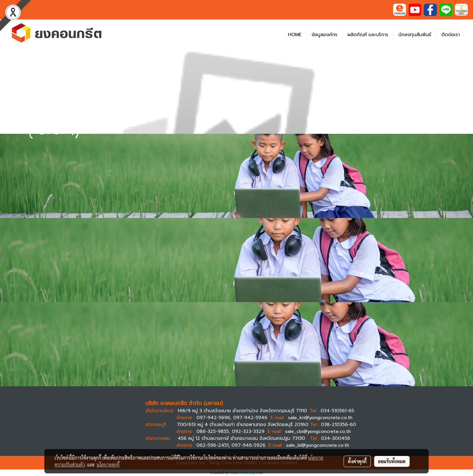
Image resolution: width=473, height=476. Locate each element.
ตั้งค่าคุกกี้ (357, 461)
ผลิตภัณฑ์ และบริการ (368, 35)
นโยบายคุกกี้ (108, 464)
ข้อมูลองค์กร (325, 35)
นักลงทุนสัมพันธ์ (415, 35)
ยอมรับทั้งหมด (392, 461)
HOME (295, 35)
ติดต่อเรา (451, 35)
